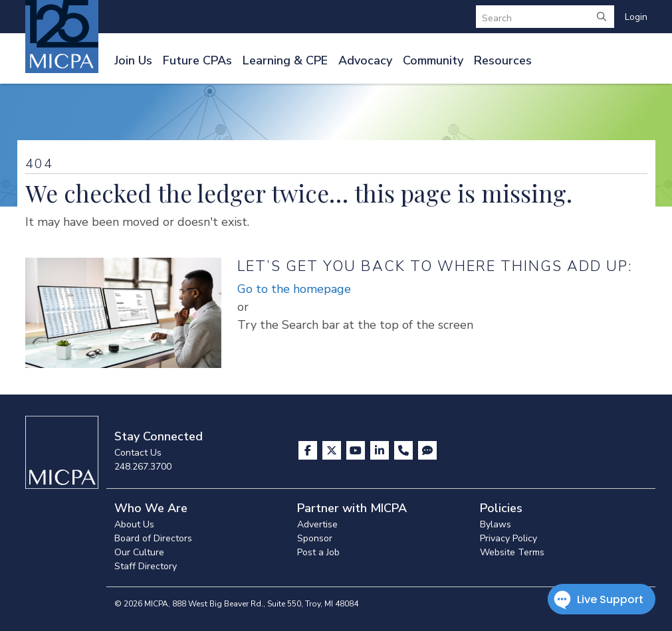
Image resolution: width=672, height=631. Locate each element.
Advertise (317, 524)
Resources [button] (503, 60)
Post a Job (318, 552)
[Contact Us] (405, 450)
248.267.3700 (143, 467)
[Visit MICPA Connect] (427, 450)
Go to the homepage (294, 289)
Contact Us (138, 453)
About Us (134, 524)
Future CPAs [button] (197, 60)
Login (636, 17)
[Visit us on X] (333, 450)
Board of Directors (153, 538)
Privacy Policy (508, 538)
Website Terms (512, 552)
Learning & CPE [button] (285, 60)
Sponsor (315, 538)
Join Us (133, 60)
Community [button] (433, 60)
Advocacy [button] (365, 60)
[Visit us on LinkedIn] (381, 450)
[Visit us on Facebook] (309, 450)
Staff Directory (146, 566)
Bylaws (496, 524)
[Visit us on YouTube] (357, 450)
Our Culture (139, 552)
